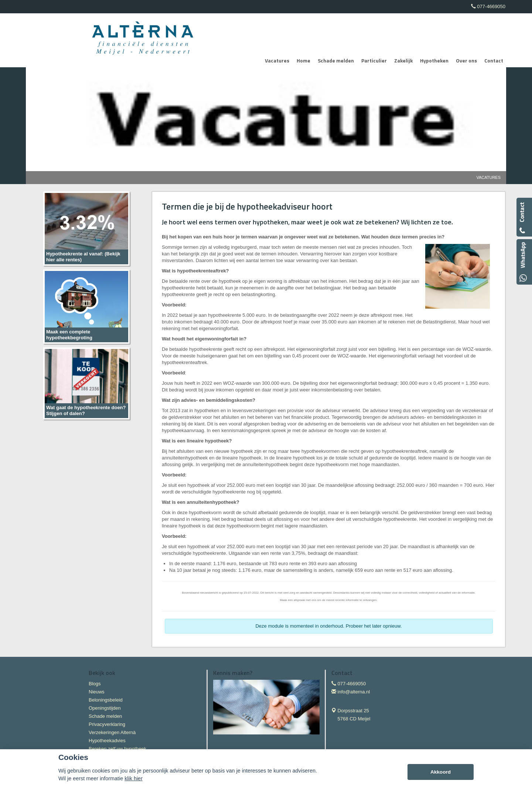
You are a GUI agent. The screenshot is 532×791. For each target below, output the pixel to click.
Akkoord (441, 772)
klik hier (134, 778)
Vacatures (488, 177)
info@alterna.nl (354, 692)
